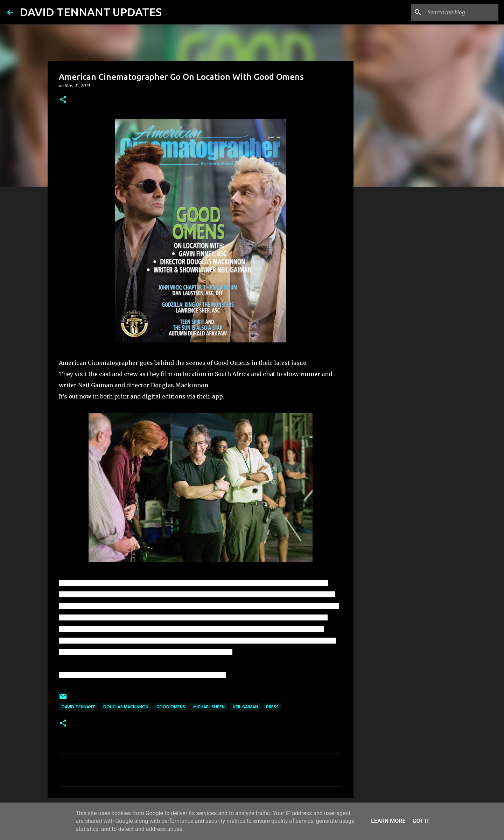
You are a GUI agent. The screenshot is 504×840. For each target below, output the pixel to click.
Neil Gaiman (245, 707)
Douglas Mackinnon (126, 707)
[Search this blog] (462, 12)
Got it (421, 821)
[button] (63, 100)
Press (272, 707)
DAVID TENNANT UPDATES (91, 12)
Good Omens (171, 707)
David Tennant (78, 707)
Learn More (388, 821)
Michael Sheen (209, 707)
